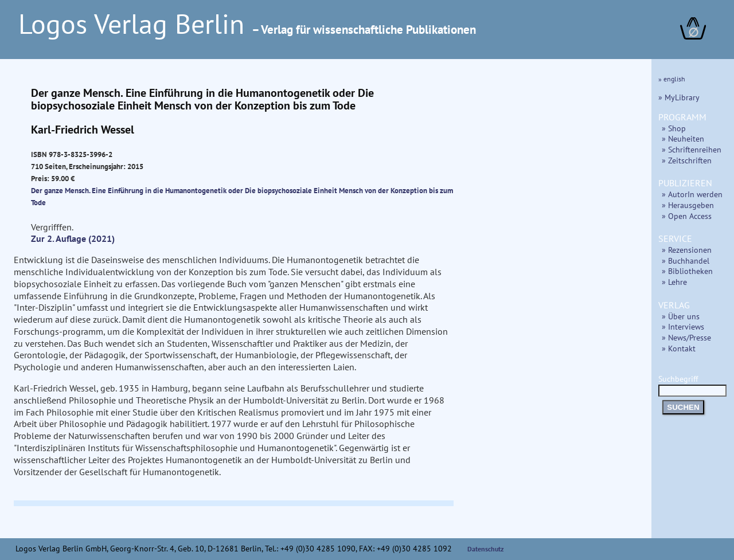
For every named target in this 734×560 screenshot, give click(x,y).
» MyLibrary (679, 97)
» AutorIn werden (692, 194)
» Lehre (674, 282)
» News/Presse (686, 337)
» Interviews (683, 326)
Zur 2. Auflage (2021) (73, 238)
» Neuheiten (683, 138)
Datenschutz (486, 549)
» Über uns (681, 316)
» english (672, 79)
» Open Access (687, 216)
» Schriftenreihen (692, 149)
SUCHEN (683, 407)
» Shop (674, 128)
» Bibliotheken (687, 271)
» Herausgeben (688, 205)
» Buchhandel (686, 261)
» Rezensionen (687, 250)
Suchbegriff (692, 384)
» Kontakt (679, 348)
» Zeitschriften (687, 160)
